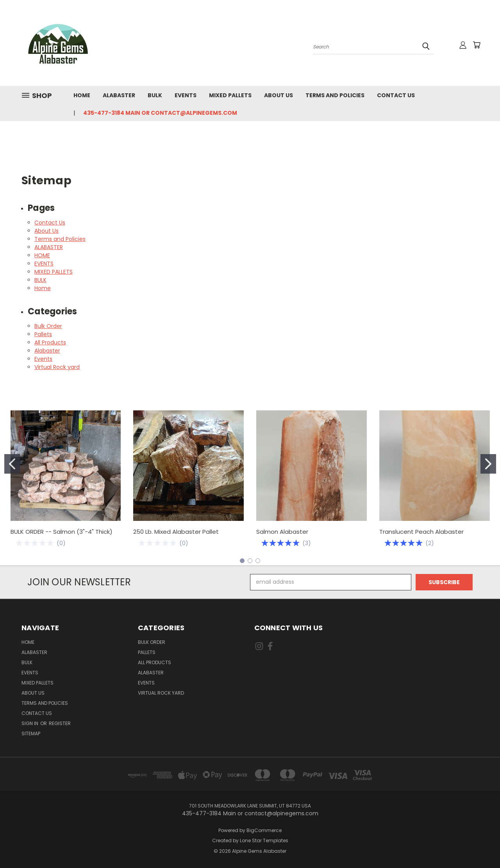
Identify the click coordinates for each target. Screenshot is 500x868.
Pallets (43, 334)
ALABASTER (119, 95)
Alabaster (47, 351)
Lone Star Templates (264, 840)
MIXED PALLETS (230, 95)
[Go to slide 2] (488, 464)
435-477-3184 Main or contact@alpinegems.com (160, 113)
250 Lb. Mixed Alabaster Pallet (176, 532)
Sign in (30, 723)
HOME (82, 95)
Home (43, 288)
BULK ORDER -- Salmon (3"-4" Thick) (62, 532)
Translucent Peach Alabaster (421, 532)
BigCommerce (264, 830)
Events (43, 359)
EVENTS (186, 95)
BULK (155, 95)
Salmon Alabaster (282, 532)
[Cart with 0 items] (477, 45)
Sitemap (31, 733)
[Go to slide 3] (258, 561)
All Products (50, 342)
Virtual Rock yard (57, 367)
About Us (279, 95)
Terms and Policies (335, 95)
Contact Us (396, 95)
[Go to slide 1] (12, 464)
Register (60, 723)
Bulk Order (48, 326)
